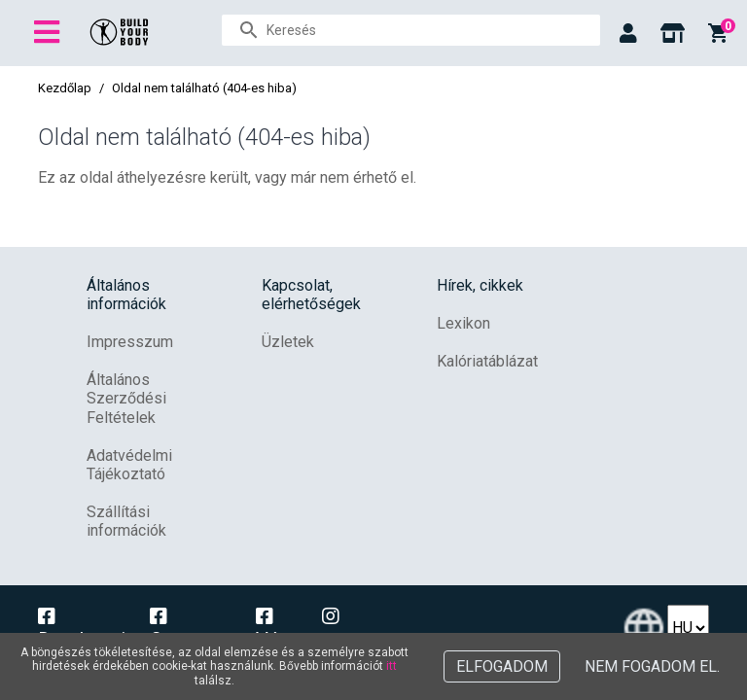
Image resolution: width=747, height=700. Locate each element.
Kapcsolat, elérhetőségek (311, 295)
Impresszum (130, 342)
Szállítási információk (126, 521)
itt (391, 666)
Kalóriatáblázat (487, 361)
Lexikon (463, 323)
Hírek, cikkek (480, 285)
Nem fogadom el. (652, 666)
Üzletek (288, 342)
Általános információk (126, 295)
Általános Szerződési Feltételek (126, 398)
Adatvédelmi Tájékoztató (129, 465)
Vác (272, 629)
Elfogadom (502, 666)
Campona (190, 629)
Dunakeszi (82, 629)
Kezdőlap (65, 88)
